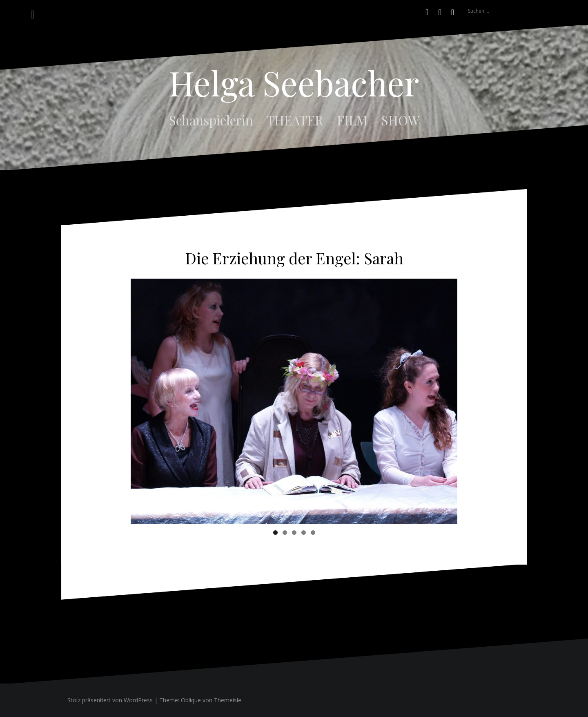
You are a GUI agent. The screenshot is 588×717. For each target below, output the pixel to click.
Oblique (191, 700)
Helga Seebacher (294, 83)
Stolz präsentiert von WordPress (110, 700)
